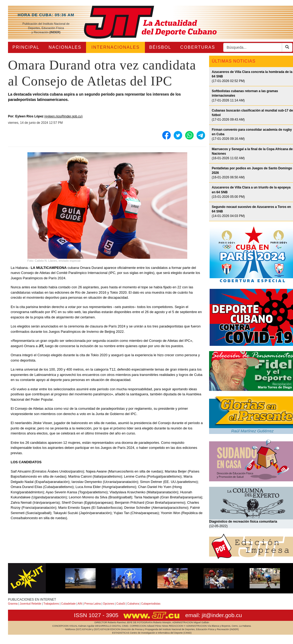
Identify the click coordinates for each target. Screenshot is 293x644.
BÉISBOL (160, 47)
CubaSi (121, 604)
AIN (80, 604)
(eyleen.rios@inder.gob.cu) (63, 116)
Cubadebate (69, 604)
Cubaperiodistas (151, 604)
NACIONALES (65, 47)
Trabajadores (51, 604)
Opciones (108, 604)
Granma (13, 604)
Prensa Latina (93, 604)
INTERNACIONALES (115, 47)
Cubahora (133, 604)
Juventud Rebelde (30, 604)
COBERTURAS (198, 47)
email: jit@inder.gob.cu (213, 615)
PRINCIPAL (26, 47)
